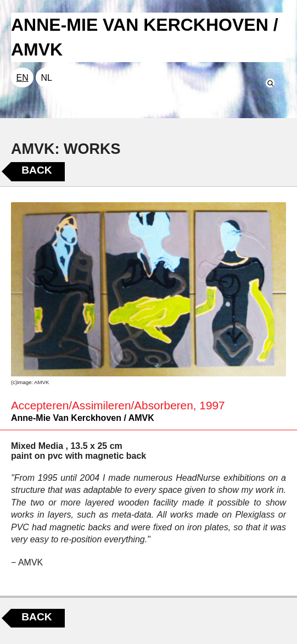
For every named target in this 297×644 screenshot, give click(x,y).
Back (37, 170)
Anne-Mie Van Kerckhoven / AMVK (83, 418)
